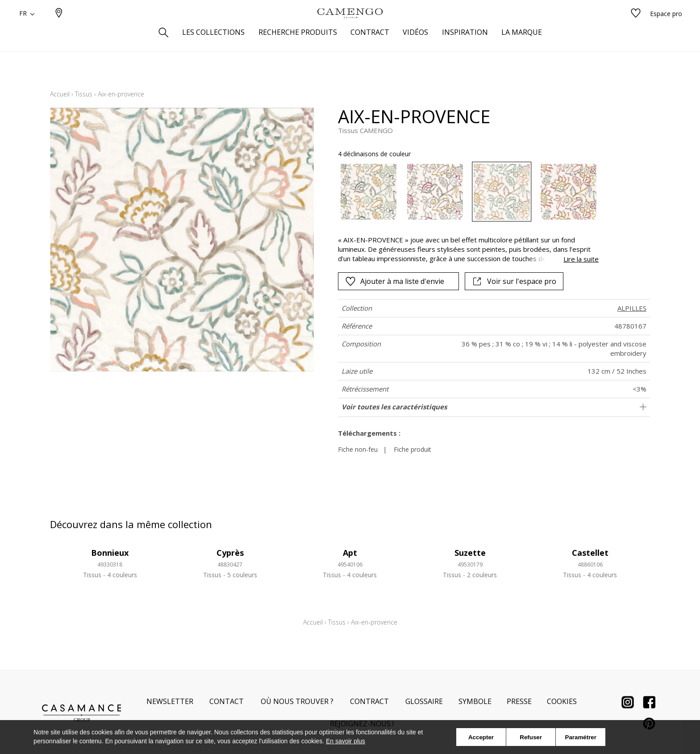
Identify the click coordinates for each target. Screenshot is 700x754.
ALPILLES (632, 308)
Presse (519, 701)
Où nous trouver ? (297, 701)
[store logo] (350, 28)
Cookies (562, 701)
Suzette (470, 553)
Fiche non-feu (358, 449)
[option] (369, 192)
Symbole (475, 701)
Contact (227, 701)
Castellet (590, 553)
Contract (369, 701)
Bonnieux (110, 553)
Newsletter (170, 701)
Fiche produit (412, 449)
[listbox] (463, 192)
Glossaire (424, 701)
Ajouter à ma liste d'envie (395, 281)
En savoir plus (346, 741)
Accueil (60, 94)
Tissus (84, 94)
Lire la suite (581, 259)
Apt (350, 553)
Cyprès (230, 553)
